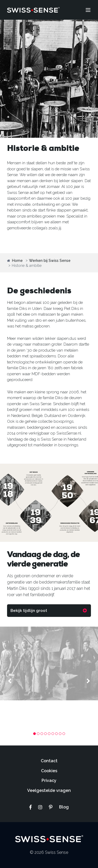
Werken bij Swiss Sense (50, 261)
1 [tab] (34, 734)
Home (15, 261)
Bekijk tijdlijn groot (29, 611)
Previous (10, 681)
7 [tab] (56, 734)
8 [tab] (60, 734)
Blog (64, 807)
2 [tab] (38, 734)
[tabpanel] (49, 663)
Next (88, 681)
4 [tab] (45, 734)
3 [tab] (42, 734)
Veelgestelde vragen (49, 790)
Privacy (49, 780)
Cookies (49, 771)
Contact (49, 761)
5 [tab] (49, 734)
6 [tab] (53, 734)
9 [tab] (64, 734)
